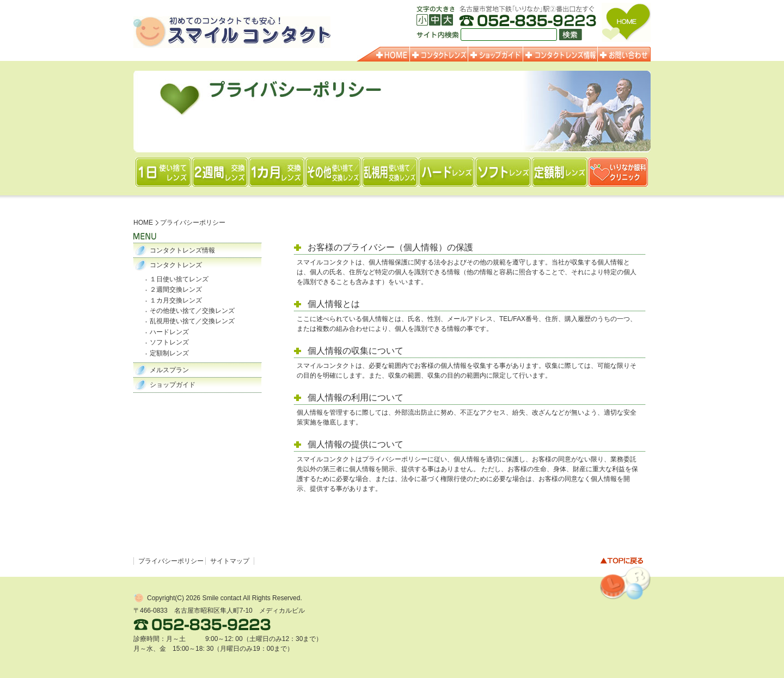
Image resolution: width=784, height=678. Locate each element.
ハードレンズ (169, 332)
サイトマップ (230, 561)
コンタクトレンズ (176, 265)
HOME (143, 223)
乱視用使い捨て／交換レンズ (192, 321)
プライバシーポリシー (171, 561)
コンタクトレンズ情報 (182, 250)
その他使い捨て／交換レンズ (192, 311)
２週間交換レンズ (176, 289)
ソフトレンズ (169, 342)
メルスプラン (169, 370)
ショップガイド (173, 385)
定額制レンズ (169, 353)
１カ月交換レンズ (176, 300)
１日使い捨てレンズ (179, 279)
